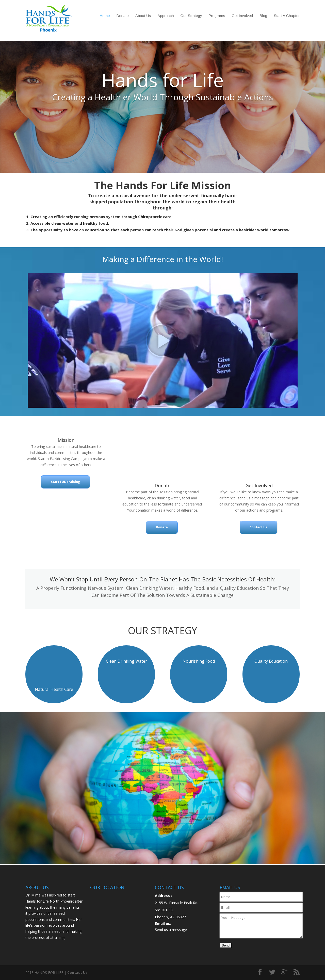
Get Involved (242, 16)
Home (105, 16)
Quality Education (271, 661)
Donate (122, 16)
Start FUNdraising (65, 482)
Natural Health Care (54, 689)
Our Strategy (191, 16)
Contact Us (258, 527)
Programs (217, 16)
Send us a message (171, 930)
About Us (143, 16)
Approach (166, 16)
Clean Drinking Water (126, 661)
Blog (263, 16)
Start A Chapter (287, 16)
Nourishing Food (199, 661)
